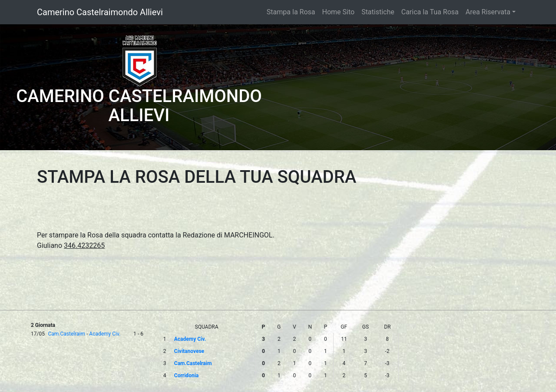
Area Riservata (488, 12)
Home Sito (339, 12)
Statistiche (378, 12)
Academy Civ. (105, 334)
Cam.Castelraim (66, 334)
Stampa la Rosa (291, 12)
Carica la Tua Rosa (430, 12)
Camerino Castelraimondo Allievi (100, 12)
